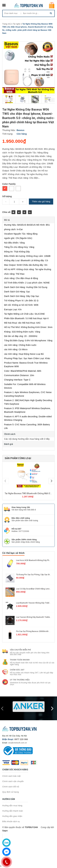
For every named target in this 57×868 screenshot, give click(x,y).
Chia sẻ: (7, 212)
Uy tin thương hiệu (20, 680)
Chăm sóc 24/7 (17, 670)
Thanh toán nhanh (20, 660)
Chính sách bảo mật (11, 776)
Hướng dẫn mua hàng (12, 806)
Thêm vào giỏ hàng (41, 202)
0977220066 (24, 531)
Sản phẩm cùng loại (18, 458)
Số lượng (7, 196)
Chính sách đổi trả (11, 787)
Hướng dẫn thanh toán (13, 811)
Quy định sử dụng (11, 792)
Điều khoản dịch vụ (11, 821)
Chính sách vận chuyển (13, 781)
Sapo (5, 831)
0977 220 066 (21, 739)
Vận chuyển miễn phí (20, 650)
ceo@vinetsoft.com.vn (17, 743)
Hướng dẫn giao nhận (12, 816)
